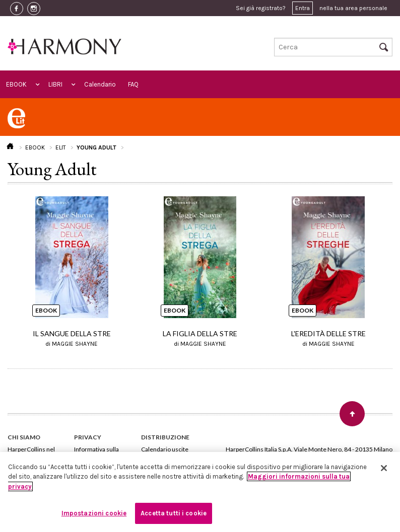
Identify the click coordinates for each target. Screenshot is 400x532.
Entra (303, 8)
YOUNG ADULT (96, 147)
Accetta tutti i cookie (174, 513)
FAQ (133, 84)
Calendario (100, 84)
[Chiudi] (384, 468)
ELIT (61, 147)
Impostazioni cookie (94, 513)
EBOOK (16, 84)
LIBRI (55, 84)
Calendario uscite (165, 449)
